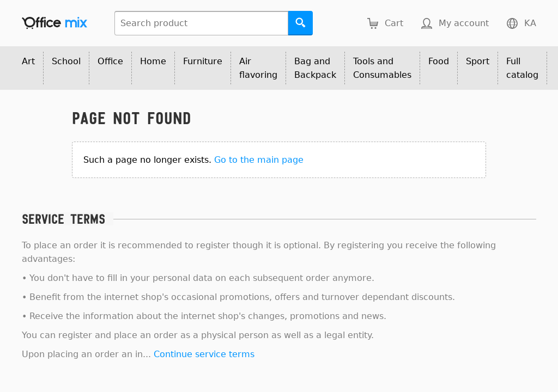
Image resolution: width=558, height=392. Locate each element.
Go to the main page (259, 160)
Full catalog (522, 68)
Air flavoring (258, 68)
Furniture (203, 61)
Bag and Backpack (315, 68)
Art (28, 61)
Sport (478, 61)
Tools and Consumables (382, 68)
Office (110, 61)
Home (153, 61)
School (66, 61)
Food (439, 61)
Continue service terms (204, 354)
